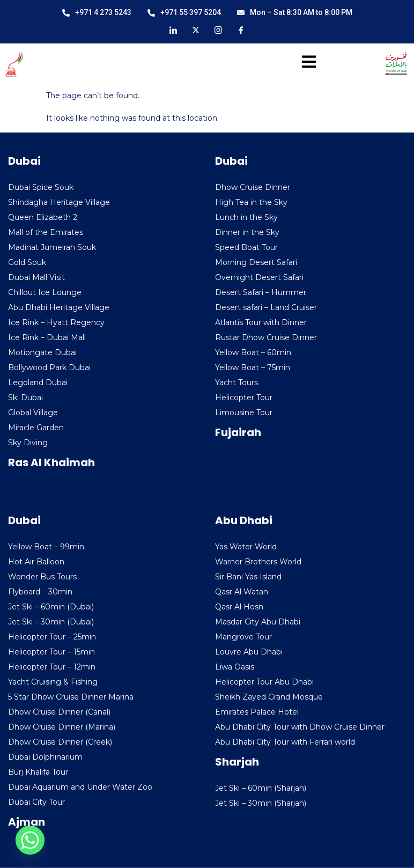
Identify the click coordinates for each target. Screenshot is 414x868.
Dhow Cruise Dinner (253, 187)
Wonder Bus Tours (42, 577)
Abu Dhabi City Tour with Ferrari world (285, 742)
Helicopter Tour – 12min (52, 667)
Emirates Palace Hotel (257, 712)
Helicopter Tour (244, 398)
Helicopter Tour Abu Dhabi (264, 682)
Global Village (33, 413)
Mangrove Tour (243, 637)
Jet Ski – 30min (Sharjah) (261, 803)
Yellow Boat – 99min (46, 547)
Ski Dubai (25, 398)
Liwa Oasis (235, 667)
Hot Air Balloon (36, 562)
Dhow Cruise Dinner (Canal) (59, 712)
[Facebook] (241, 30)
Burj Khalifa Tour (38, 772)
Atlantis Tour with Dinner (261, 322)
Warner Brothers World (258, 562)
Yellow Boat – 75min (253, 367)
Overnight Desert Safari (259, 277)
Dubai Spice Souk (41, 187)
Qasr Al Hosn (239, 607)
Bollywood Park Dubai (49, 367)
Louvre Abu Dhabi (249, 652)
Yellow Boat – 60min (253, 352)
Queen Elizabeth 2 (43, 217)
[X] (196, 30)
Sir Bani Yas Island (248, 577)
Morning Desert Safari (256, 262)
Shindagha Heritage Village (59, 202)
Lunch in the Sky (246, 217)
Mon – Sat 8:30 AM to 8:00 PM (295, 12)
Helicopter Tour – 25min (52, 637)
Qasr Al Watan (242, 592)
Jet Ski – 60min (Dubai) (51, 607)
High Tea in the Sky (251, 202)
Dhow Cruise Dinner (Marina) (62, 727)
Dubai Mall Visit (36, 277)
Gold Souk (27, 262)
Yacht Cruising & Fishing (53, 682)
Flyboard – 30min (40, 592)
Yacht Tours (236, 382)
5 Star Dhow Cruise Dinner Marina (71, 697)
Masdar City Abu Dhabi (258, 622)
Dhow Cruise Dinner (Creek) (60, 742)
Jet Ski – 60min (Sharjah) (261, 788)
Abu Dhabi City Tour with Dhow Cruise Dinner (300, 727)
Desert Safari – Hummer (261, 292)
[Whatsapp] (30, 840)
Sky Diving (28, 443)
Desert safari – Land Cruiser (266, 307)
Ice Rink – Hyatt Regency (56, 322)
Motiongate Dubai (42, 352)
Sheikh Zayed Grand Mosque (269, 697)
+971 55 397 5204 (184, 12)
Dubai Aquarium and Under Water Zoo (80, 787)
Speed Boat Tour (246, 247)
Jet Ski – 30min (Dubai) (51, 622)
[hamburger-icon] (305, 64)
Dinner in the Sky (247, 232)
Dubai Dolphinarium (45, 757)
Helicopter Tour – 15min (51, 652)
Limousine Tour (244, 413)
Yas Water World (246, 547)
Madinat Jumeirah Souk (52, 247)
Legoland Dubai (38, 382)
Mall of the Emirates (46, 232)
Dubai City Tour (36, 802)
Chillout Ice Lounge (45, 292)
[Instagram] (218, 30)
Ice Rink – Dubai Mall (47, 337)
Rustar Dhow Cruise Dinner (266, 337)
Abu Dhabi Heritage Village (59, 307)
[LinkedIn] (173, 30)
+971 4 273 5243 (97, 12)
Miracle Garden (36, 428)
